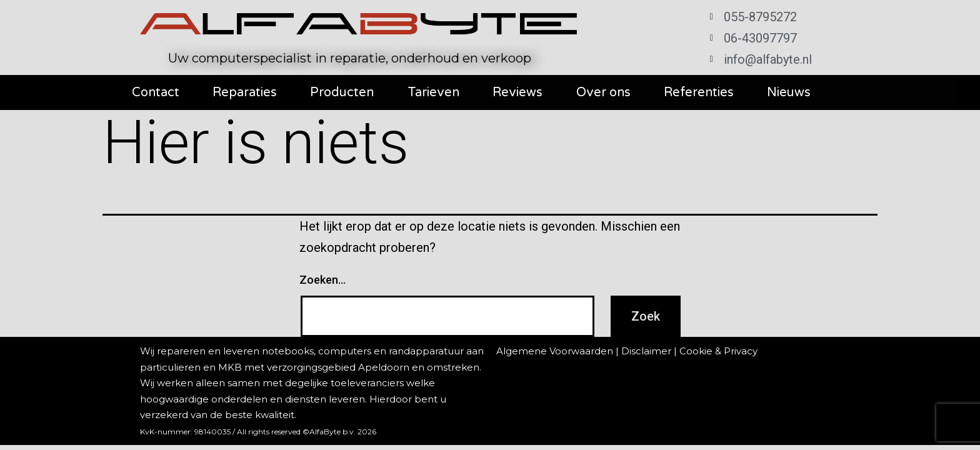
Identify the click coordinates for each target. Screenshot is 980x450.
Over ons (603, 92)
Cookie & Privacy (718, 351)
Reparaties (245, 92)
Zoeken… (322, 280)
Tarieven (433, 92)
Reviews (517, 92)
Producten (342, 92)
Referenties (699, 92)
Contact (156, 92)
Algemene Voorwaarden (555, 351)
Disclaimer (646, 351)
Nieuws (789, 92)
